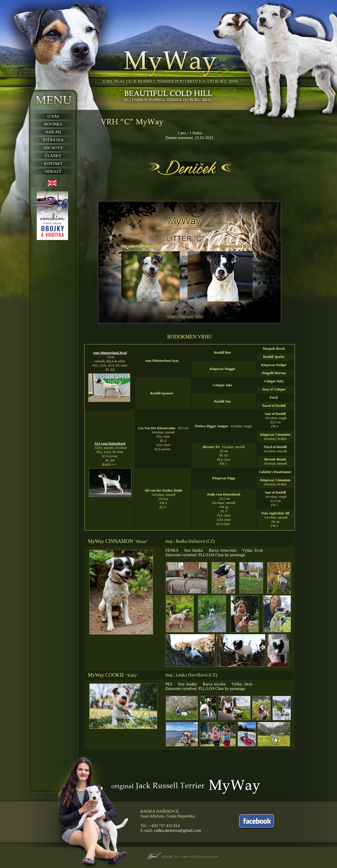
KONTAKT (53, 164)
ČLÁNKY (53, 156)
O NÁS (53, 116)
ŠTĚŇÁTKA (53, 140)
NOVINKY (53, 124)
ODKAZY (53, 171)
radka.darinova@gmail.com (178, 830)
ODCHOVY (53, 148)
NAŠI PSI (53, 132)
